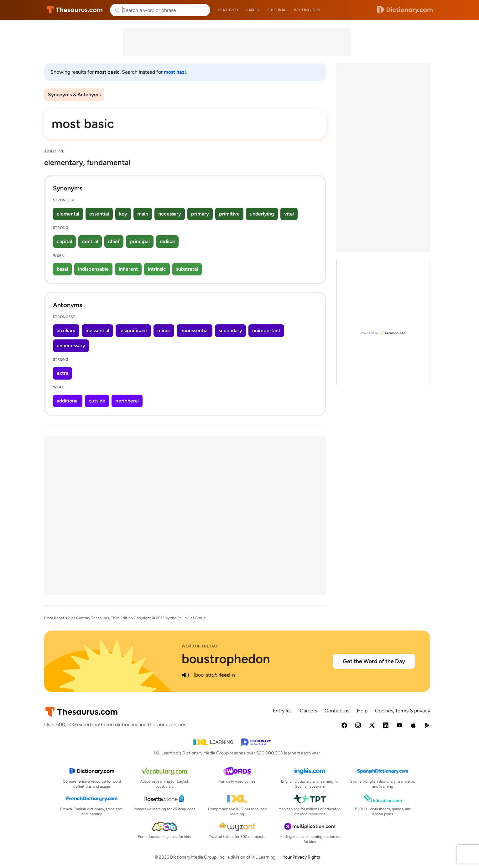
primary (200, 214)
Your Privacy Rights (302, 857)
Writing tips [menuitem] (307, 10)
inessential (97, 330)
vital (289, 214)
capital (64, 241)
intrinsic (157, 269)
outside (97, 401)
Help (362, 711)
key (123, 214)
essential (99, 214)
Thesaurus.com (75, 10)
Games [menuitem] (252, 10)
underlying (262, 214)
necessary (170, 214)
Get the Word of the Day (374, 661)
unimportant (266, 330)
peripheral (127, 401)
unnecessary (71, 346)
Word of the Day (200, 646)
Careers (308, 711)
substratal (187, 269)
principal (140, 241)
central (90, 241)
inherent (128, 269)
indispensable (93, 269)
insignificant (133, 330)
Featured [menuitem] (228, 10)
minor (164, 330)
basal (62, 269)
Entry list (283, 711)
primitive (229, 214)
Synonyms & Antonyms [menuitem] (74, 95)
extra (62, 373)
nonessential (195, 330)
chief (114, 241)
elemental (68, 214)
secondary (230, 330)
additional (68, 401)
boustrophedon (226, 659)
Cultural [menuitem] (276, 10)
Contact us (337, 711)
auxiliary (66, 330)
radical (167, 241)
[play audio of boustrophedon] (185, 675)
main (143, 214)
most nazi (175, 72)
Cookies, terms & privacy (403, 711)
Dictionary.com (405, 10)
